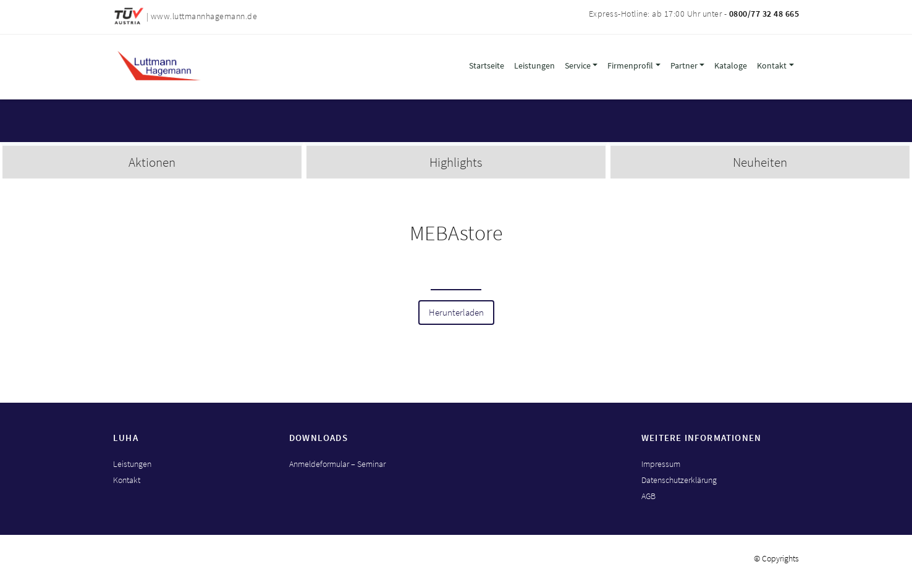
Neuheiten (760, 162)
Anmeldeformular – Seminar (337, 464)
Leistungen (534, 65)
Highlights (456, 162)
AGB (648, 496)
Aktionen (152, 162)
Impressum (661, 464)
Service (578, 65)
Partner (684, 65)
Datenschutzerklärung (679, 480)
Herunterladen (456, 313)
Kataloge (731, 65)
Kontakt (772, 65)
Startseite (487, 65)
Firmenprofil (630, 65)
